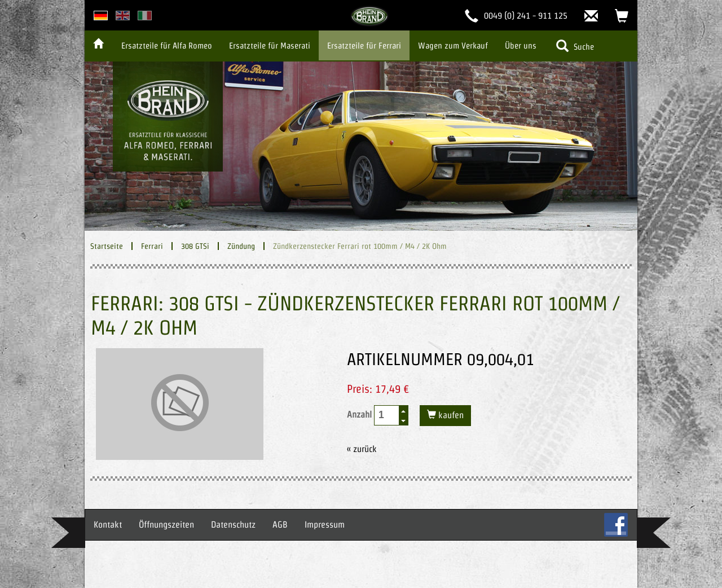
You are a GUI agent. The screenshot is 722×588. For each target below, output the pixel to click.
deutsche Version (101, 16)
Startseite (107, 246)
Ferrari (152, 246)
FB (616, 525)
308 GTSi (195, 246)
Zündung (241, 246)
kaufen (450, 415)
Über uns (521, 45)
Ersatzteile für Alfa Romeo (167, 45)
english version (123, 16)
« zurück (362, 449)
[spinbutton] (387, 415)
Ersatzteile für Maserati (270, 45)
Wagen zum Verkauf (453, 45)
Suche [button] (575, 46)
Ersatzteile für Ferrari (364, 45)
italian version (145, 16)
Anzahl (378, 415)
